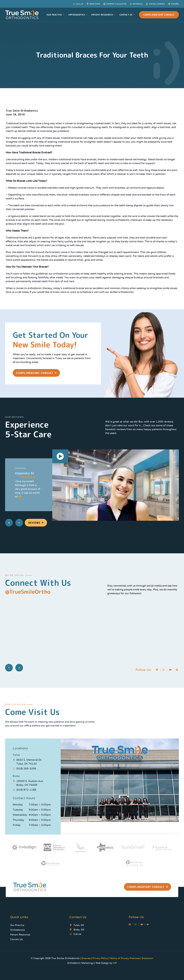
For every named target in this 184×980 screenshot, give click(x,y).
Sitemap (86, 958)
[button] (60, 457)
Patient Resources (104, 15)
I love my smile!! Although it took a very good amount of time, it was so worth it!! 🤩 (28, 489)
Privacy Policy (100, 958)
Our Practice (56, 15)
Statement (147, 958)
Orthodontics (78, 15)
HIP (115, 963)
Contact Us (127, 15)
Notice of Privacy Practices (125, 958)
